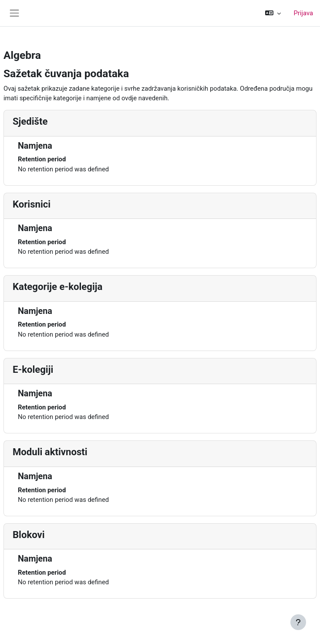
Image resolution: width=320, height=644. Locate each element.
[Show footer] (298, 622)
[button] (273, 13)
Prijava (304, 13)
